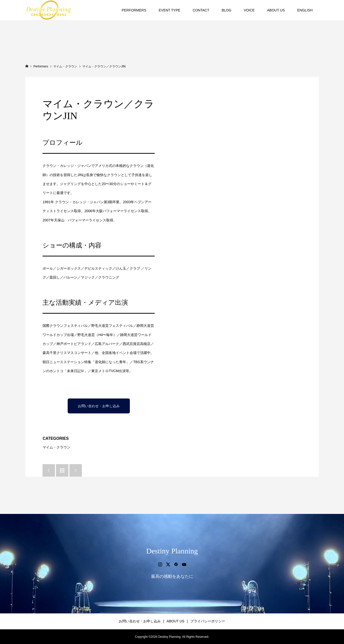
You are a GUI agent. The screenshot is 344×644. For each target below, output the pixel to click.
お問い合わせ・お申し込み (99, 406)
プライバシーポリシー (208, 621)
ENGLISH (305, 10)
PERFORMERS (134, 10)
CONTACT (201, 10)
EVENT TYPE (170, 10)
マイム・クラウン (56, 447)
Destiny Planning (172, 551)
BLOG (226, 10)
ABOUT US (276, 10)
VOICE (249, 10)
